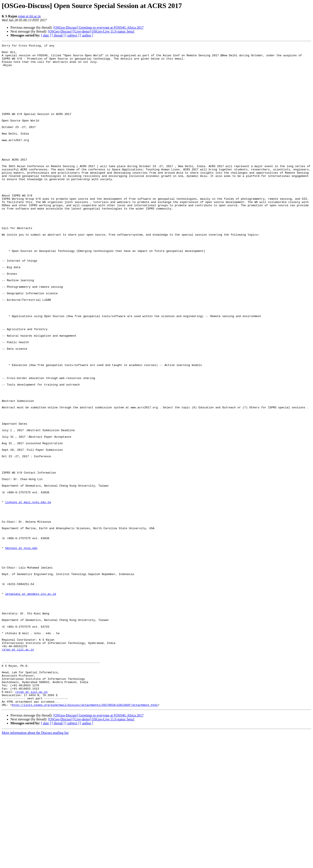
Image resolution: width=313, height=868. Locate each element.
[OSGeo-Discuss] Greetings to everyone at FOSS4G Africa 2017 (98, 27)
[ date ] (46, 35)
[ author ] (87, 35)
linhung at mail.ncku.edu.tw (28, 594)
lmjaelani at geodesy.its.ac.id (31, 703)
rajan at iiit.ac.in (29, 16)
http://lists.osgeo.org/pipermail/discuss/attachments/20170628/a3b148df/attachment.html (85, 836)
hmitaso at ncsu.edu (21, 649)
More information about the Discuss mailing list (35, 864)
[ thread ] (58, 35)
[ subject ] (72, 35)
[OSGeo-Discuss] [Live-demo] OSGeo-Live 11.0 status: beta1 (91, 31)
